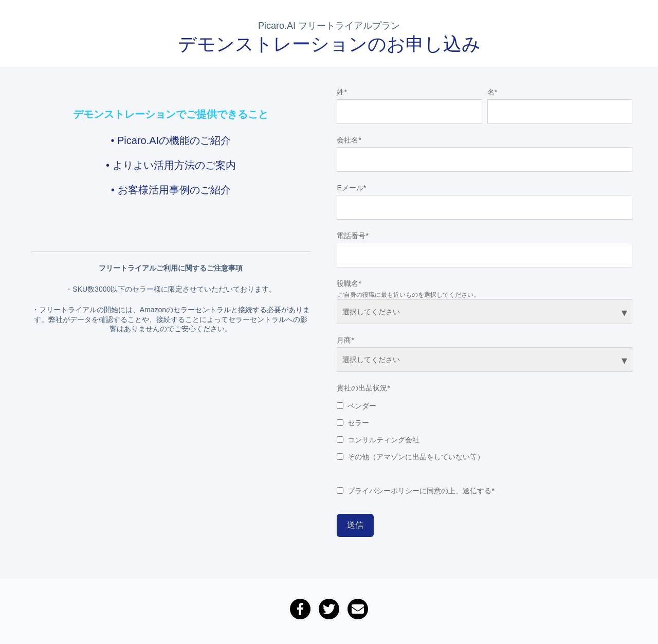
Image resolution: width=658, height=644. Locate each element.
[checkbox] (485, 429)
